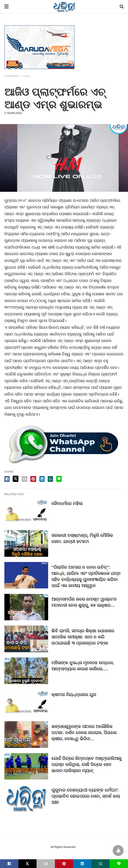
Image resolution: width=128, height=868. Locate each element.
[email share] (25, 479)
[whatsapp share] (50, 479)
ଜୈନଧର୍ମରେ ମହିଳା (67, 503)
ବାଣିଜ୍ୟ (26, 76)
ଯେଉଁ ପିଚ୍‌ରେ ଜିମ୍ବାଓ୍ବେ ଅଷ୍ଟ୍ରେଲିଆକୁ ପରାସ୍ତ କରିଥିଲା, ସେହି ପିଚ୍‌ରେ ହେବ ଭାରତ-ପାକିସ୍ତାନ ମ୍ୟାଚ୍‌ (87, 764)
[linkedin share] (42, 479)
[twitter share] (16, 479)
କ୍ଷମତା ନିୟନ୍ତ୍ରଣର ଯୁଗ (74, 695)
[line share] (59, 479)
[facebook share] (7, 479)
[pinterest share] (33, 479)
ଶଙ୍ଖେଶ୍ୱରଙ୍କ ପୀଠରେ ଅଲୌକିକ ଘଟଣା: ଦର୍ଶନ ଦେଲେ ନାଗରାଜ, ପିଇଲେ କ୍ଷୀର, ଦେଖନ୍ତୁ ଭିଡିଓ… (84, 733)
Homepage (11, 76)
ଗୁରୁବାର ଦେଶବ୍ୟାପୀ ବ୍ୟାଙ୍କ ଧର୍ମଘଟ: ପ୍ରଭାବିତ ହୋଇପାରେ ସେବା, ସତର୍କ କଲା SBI (86, 796)
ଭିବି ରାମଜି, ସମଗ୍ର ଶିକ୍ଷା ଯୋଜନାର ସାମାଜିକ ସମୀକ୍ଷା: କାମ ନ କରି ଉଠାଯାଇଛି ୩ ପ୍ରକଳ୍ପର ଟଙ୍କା (83, 637)
